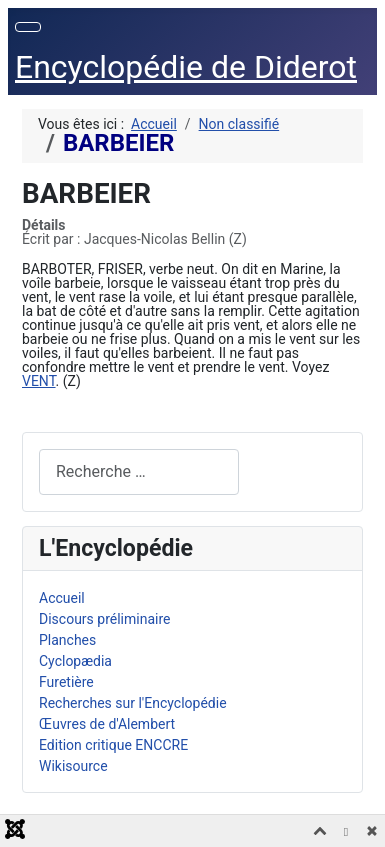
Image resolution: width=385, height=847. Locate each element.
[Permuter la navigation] (28, 27)
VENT (39, 381)
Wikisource (73, 766)
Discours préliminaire (104, 619)
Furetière (66, 682)
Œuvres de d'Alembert (107, 724)
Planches (67, 640)
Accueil (62, 598)
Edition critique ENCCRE (113, 745)
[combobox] (139, 471)
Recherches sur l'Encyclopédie (133, 703)
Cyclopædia (75, 661)
